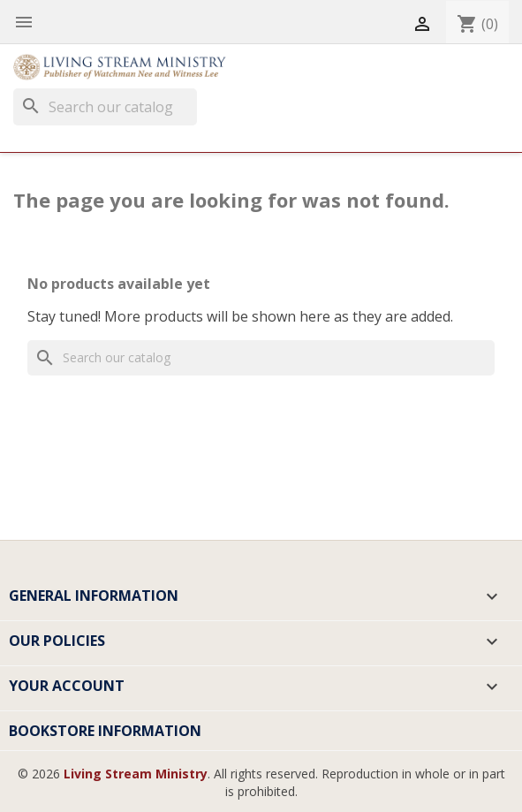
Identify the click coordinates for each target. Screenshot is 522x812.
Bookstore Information (105, 731)
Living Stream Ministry (136, 774)
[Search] (105, 107)
